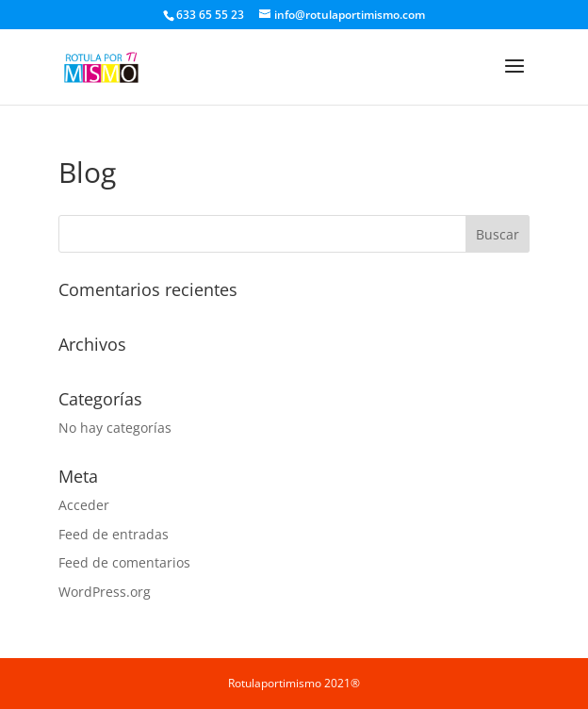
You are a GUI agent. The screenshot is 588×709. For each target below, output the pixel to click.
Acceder (84, 505)
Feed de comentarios (124, 562)
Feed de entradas (114, 534)
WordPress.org (105, 592)
